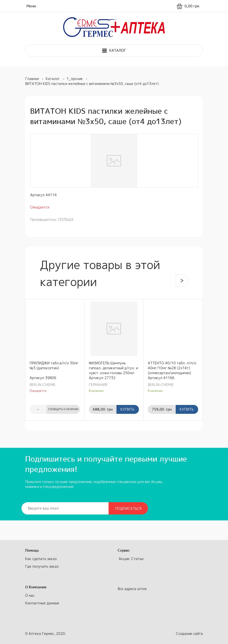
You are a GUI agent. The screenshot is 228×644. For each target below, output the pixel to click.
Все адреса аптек (132, 589)
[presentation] (170, 281)
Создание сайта (189, 634)
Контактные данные (42, 603)
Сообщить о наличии (63, 409)
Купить (127, 409)
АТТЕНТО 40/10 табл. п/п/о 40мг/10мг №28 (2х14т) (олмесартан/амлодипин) (172, 368)
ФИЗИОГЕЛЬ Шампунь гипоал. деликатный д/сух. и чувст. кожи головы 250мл (113, 368)
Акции (124, 559)
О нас (30, 595)
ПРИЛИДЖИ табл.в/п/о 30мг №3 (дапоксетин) (54, 365)
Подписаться (128, 508)
